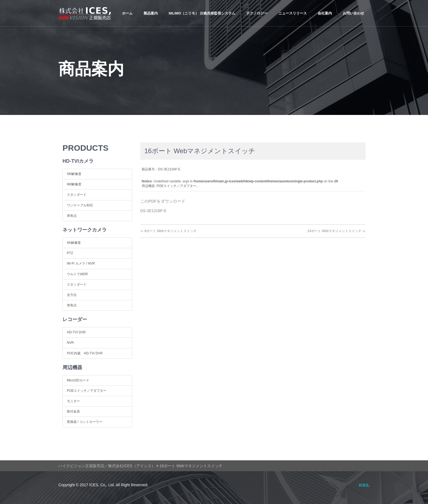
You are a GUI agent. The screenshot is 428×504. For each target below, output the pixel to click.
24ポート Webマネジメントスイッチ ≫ (337, 231)
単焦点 (72, 216)
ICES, (364, 485)
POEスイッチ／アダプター (176, 186)
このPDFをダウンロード (163, 201)
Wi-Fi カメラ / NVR (81, 263)
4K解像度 (74, 243)
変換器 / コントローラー (85, 422)
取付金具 (73, 411)
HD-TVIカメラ (78, 161)
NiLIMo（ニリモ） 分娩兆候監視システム (202, 13)
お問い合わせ (353, 13)
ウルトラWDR (77, 274)
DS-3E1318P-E (153, 211)
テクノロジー (257, 13)
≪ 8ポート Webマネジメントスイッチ (168, 231)
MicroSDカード (78, 380)
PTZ (70, 253)
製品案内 (151, 13)
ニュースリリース (293, 13)
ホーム (127, 13)
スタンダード (77, 195)
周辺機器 (72, 367)
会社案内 (325, 13)
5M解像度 (74, 174)
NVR (70, 343)
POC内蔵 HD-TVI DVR (85, 353)
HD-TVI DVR (76, 332)
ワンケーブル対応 (80, 205)
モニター (73, 401)
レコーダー (75, 319)
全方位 (72, 295)
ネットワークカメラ (85, 230)
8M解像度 (74, 184)
